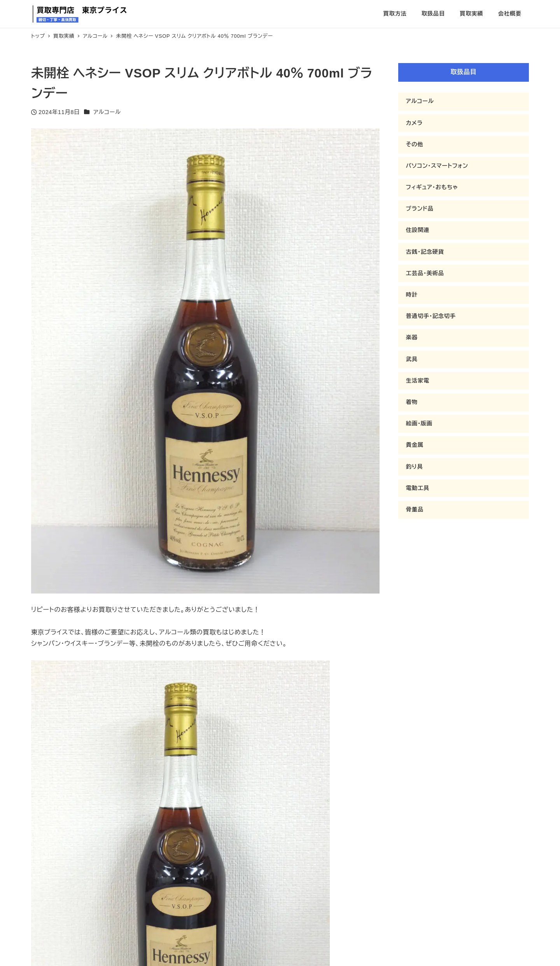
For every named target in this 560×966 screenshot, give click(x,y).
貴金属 (415, 445)
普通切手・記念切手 (431, 316)
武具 (412, 359)
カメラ (414, 123)
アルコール (107, 112)
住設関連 (418, 230)
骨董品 (415, 509)
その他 (415, 144)
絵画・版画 (419, 423)
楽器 (412, 337)
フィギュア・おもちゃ (432, 187)
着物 (412, 402)
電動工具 (418, 488)
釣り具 (415, 467)
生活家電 (418, 381)
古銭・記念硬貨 (425, 252)
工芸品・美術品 (425, 273)
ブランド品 (420, 209)
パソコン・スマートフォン (437, 166)
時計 (412, 295)
